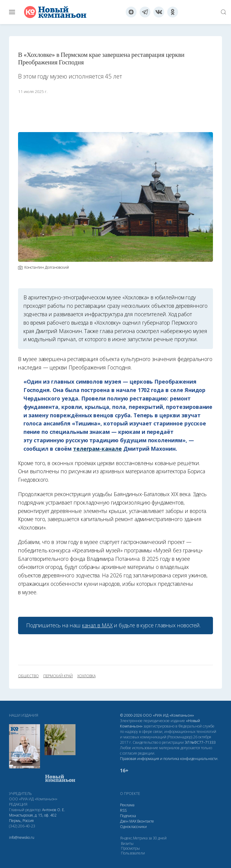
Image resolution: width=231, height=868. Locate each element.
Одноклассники (133, 827)
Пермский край (58, 676)
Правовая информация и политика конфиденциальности (169, 759)
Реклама (127, 805)
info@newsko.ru (22, 837)
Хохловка (86, 676)
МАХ (133, 821)
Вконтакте (146, 821)
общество (28, 676)
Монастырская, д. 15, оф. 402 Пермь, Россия (33, 818)
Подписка (128, 816)
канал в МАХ (97, 625)
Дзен (124, 821)
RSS (123, 810)
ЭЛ (200, 742)
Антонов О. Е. (54, 810)
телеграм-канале (97, 449)
